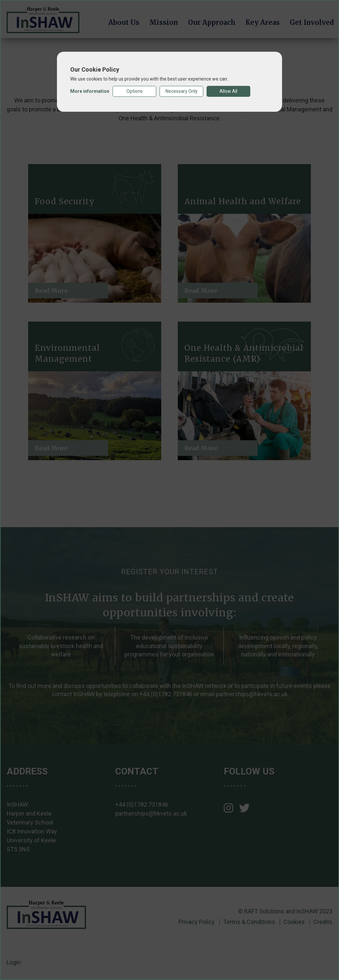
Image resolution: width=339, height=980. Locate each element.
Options (135, 91)
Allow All (228, 91)
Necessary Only (182, 91)
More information (90, 91)
